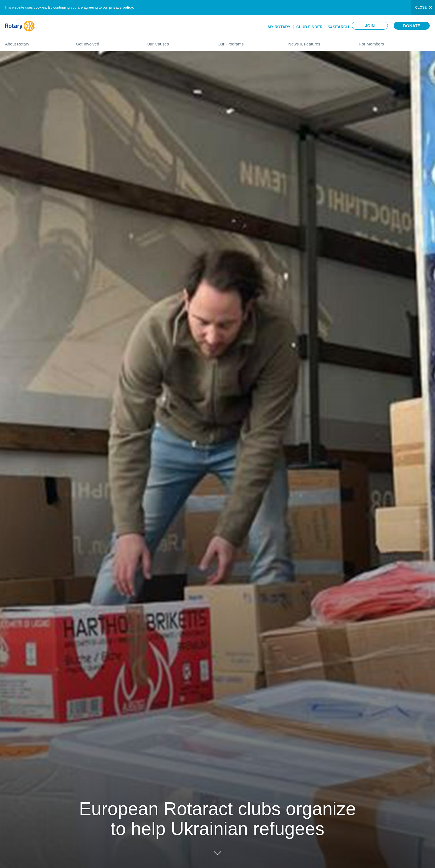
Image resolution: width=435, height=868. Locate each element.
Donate (412, 26)
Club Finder (309, 27)
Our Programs (247, 42)
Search (341, 26)
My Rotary (279, 27)
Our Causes (177, 42)
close (421, 7)
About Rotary (35, 42)
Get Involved (106, 42)
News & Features (318, 42)
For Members (395, 42)
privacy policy (121, 7)
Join (370, 26)
